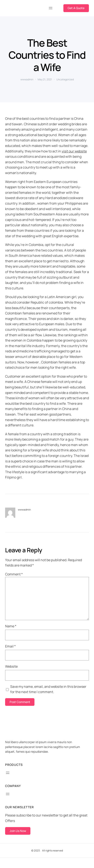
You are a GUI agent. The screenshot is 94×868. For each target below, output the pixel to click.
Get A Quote (76, 8)
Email (10, 646)
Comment (14, 574)
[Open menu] (51, 8)
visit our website (74, 151)
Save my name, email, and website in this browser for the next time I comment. (48, 689)
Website (11, 666)
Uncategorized (65, 79)
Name (11, 626)
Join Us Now (18, 831)
